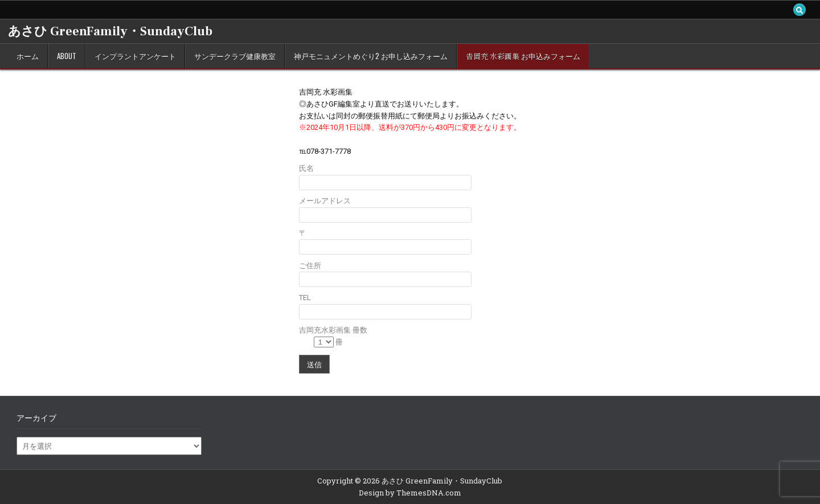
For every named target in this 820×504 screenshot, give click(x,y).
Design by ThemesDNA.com (410, 493)
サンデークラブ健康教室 (235, 56)
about (67, 56)
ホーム (28, 56)
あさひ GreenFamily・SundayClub (110, 31)
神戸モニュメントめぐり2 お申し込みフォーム (371, 56)
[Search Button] (799, 10)
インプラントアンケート (135, 56)
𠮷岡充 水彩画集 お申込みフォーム (523, 56)
